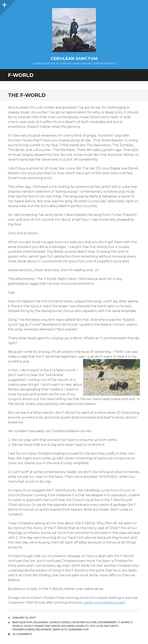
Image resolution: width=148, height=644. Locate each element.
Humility (82, 626)
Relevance (43, 629)
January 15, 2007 (24, 618)
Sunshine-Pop (79, 629)
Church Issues (59, 622)
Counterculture (84, 622)
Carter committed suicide (103, 602)
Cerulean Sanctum (74, 58)
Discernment (108, 622)
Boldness (40, 622)
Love (100, 626)
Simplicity (60, 629)
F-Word (124, 622)
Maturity (111, 626)
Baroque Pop (22, 622)
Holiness (68, 626)
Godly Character (37, 626)
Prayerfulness (23, 629)
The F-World (27, 95)
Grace (56, 626)
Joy (92, 626)
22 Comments (22, 634)
